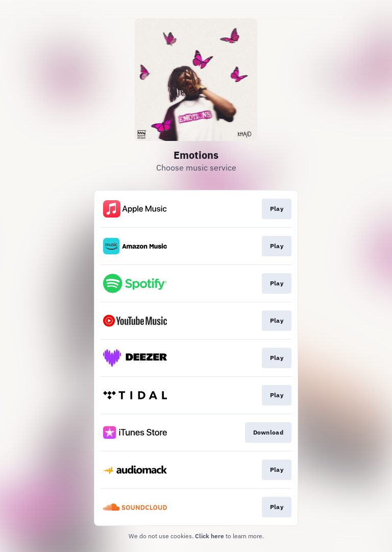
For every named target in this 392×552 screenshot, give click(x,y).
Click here (210, 536)
